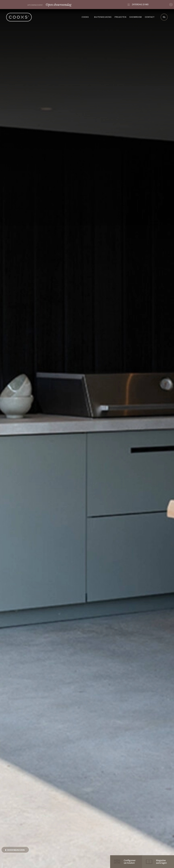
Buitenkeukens (103, 17)
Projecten (120, 17)
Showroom (136, 17)
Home (4, 808)
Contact (150, 17)
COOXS (85, 17)
